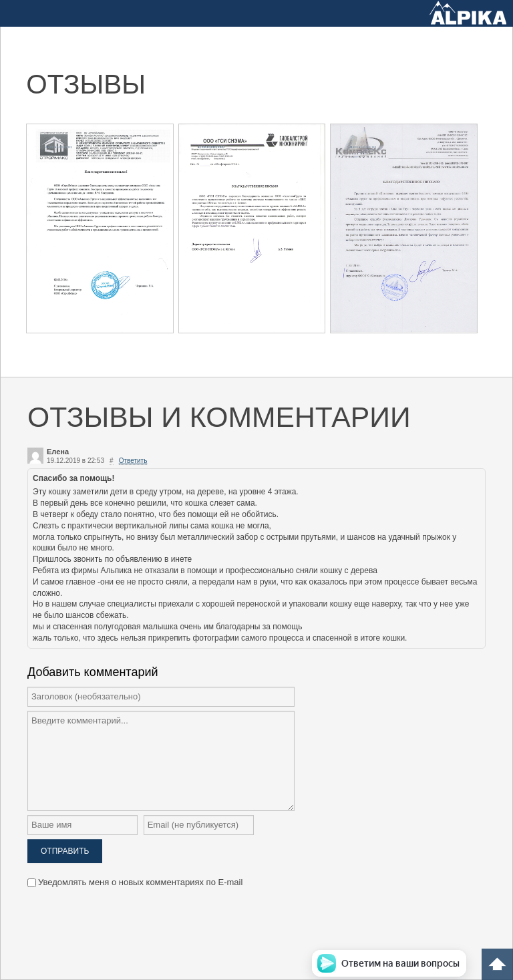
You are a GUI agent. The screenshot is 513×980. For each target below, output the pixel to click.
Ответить (133, 461)
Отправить (65, 851)
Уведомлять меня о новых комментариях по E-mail (135, 882)
